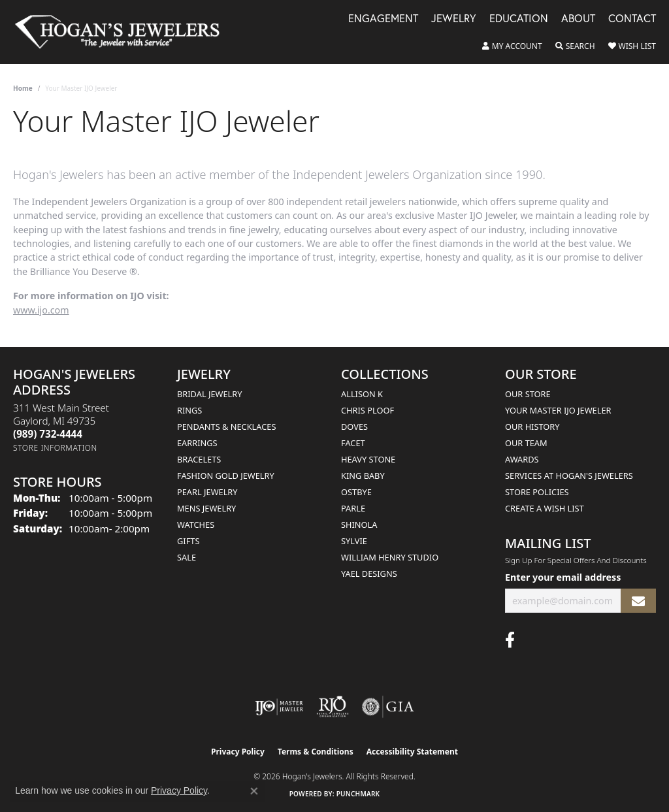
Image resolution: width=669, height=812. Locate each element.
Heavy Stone (368, 459)
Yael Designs (369, 574)
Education (519, 19)
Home (23, 88)
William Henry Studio (390, 557)
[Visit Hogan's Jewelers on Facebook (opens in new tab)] (510, 640)
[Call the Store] (48, 434)
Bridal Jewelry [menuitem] (209, 394)
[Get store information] (55, 448)
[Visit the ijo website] (279, 707)
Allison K (362, 394)
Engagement (383, 19)
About (578, 19)
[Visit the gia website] (388, 707)
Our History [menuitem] (532, 427)
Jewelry (454, 19)
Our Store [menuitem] (528, 394)
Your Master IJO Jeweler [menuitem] (558, 410)
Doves (354, 427)
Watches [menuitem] (196, 525)
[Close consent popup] (254, 791)
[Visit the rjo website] (333, 707)
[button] (512, 46)
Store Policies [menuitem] (537, 492)
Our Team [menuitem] (526, 443)
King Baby (363, 476)
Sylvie (354, 541)
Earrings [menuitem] (197, 443)
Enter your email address (563, 577)
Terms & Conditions (316, 752)
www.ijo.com (41, 310)
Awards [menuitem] (522, 459)
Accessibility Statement (412, 752)
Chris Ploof (367, 410)
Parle (353, 508)
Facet (353, 443)
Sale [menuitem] (187, 557)
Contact (632, 19)
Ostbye (356, 492)
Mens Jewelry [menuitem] (206, 508)
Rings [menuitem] (189, 410)
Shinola (359, 525)
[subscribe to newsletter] (638, 601)
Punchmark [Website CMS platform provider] (358, 794)
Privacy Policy (238, 752)
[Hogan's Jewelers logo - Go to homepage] (123, 32)
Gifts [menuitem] (188, 541)
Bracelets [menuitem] (199, 459)
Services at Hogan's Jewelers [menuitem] (569, 476)
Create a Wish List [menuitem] (545, 508)
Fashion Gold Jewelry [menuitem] (226, 476)
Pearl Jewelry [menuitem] (207, 492)
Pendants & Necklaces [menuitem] (226, 427)
